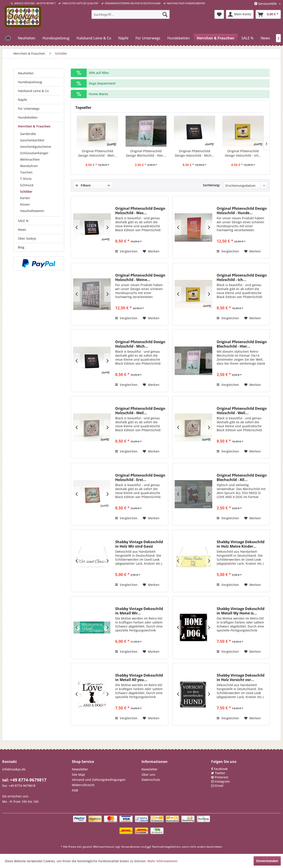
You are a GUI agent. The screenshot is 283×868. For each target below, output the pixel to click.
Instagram (222, 781)
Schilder (26, 191)
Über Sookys (27, 238)
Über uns (148, 775)
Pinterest (221, 777)
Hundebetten (28, 117)
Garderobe (28, 134)
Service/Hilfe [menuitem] (266, 4)
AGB (75, 790)
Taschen (26, 172)
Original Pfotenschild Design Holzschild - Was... (140, 211)
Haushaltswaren (32, 211)
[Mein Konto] (240, 14)
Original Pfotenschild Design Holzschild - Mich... (194, 153)
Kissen (25, 204)
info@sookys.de (14, 769)
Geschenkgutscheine (36, 147)
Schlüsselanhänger (34, 153)
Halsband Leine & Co (33, 91)
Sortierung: (211, 185)
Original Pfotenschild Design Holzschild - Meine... (140, 277)
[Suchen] (165, 14)
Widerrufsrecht (83, 785)
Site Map (78, 775)
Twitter (220, 773)
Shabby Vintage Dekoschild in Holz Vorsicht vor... (241, 677)
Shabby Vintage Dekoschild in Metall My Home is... (241, 611)
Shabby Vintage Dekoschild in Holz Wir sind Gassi (139, 544)
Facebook (221, 769)
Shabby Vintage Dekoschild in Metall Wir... (139, 611)
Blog (21, 247)
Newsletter (80, 769)
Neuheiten (26, 73)
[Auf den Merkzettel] (151, 251)
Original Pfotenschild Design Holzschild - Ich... (243, 153)
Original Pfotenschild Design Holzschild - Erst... (140, 477)
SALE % (23, 221)
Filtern (83, 185)
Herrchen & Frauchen (34, 126)
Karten (25, 198)
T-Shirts (26, 179)
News (22, 230)
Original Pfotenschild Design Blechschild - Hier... (146, 153)
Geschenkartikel (32, 140)
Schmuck (27, 185)
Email (219, 786)
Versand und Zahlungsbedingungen (99, 780)
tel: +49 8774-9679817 (24, 780)
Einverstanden (267, 861)
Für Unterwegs (29, 109)
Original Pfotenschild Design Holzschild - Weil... (97, 153)
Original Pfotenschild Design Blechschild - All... (242, 477)
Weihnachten (30, 159)
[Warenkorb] (268, 14)
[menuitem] (131, 14)
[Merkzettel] (219, 14)
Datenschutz (151, 780)
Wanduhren (29, 166)
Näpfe (22, 100)
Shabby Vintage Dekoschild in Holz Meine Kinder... (241, 544)
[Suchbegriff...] (131, 14)
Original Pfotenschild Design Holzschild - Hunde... (242, 211)
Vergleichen (126, 251)
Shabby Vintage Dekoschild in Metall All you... (139, 677)
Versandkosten (131, 847)
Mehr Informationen (163, 861)
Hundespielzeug (30, 82)
